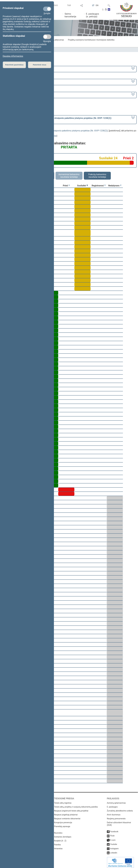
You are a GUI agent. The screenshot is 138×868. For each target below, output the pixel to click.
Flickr (112, 834)
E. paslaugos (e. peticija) (93, 15)
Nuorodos (58, 831)
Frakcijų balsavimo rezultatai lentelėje (97, 176)
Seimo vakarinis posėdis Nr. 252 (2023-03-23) (25, 95)
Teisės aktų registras (63, 801)
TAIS (56, 5)
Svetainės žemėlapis (63, 835)
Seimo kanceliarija (70, 15)
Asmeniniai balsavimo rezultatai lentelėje (69, 176)
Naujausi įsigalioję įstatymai (66, 813)
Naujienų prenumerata (116, 817)
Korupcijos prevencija (63, 821)
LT (93, 5)
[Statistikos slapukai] (47, 37)
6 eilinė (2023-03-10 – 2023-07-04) (19, 82)
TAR (69, 5)
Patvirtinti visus (40, 65)
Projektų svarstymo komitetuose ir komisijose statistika (91, 40)
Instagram (114, 847)
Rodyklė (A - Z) (60, 839)
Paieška (57, 843)
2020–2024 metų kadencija (16, 69)
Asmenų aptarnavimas (116, 801)
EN (97, 5)
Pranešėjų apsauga (62, 825)
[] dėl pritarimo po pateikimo (57, 119)
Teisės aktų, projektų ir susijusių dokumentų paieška (76, 805)
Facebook (114, 830)
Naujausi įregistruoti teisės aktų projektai (71, 809)
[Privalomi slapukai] (47, 9)
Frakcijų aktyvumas (56, 40)
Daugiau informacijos (13, 56)
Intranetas (58, 847)
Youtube (114, 842)
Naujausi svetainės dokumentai (67, 817)
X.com (113, 838)
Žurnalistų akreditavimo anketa (120, 809)
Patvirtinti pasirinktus (14, 65)
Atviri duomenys (114, 813)
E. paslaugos (112, 805)
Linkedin (114, 851)
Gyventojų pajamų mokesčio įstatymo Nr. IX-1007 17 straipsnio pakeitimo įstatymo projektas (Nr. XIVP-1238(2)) (55, 131)
